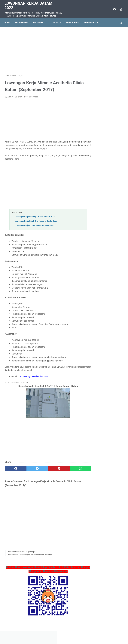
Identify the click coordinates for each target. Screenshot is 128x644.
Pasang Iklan (63, 634)
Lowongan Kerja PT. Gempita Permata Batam (34, 225)
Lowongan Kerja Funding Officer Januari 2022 (35, 216)
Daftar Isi (75, 634)
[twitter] (34, 468)
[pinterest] (54, 468)
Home (8, 22)
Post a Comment (31, 96)
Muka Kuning (73, 22)
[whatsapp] (74, 468)
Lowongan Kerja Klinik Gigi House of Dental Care (36, 221)
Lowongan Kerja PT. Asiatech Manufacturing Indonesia (107, 95)
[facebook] (114, 9)
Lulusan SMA (22, 22)
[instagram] (120, 9)
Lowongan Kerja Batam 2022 (29, 5)
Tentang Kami (91, 22)
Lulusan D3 (39, 22)
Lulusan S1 (56, 22)
